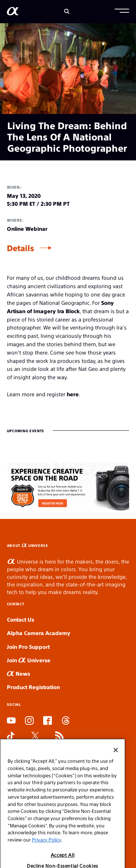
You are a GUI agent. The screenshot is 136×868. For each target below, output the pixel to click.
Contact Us (20, 619)
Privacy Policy (46, 853)
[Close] (116, 763)
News (18, 673)
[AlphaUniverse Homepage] (13, 13)
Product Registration (33, 687)
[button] (122, 12)
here (73, 394)
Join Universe (29, 660)
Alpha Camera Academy (39, 633)
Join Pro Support (28, 646)
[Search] (67, 11)
